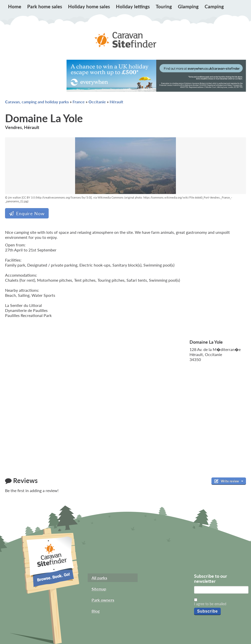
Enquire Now (27, 213)
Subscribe (207, 611)
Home (15, 6)
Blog (96, 611)
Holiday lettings (133, 6)
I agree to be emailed (210, 604)
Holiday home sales (89, 6)
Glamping (188, 6)
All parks (99, 578)
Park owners (103, 600)
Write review (229, 481)
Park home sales (45, 6)
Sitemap (99, 589)
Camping (214, 6)
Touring (164, 6)
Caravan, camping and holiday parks (37, 102)
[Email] (221, 590)
